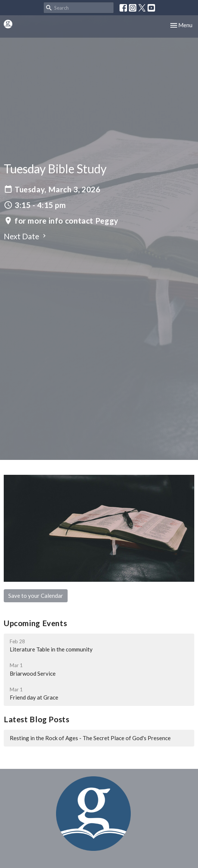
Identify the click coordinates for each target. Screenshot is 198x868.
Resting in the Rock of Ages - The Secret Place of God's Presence (90, 738)
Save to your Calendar (36, 596)
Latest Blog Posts (37, 719)
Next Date (26, 236)
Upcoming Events (35, 623)
